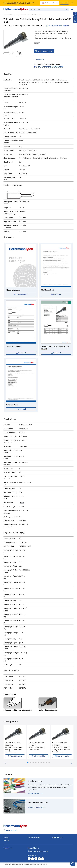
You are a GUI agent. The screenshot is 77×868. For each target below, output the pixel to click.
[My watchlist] (75, 21)
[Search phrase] (49, 9)
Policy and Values (34, 837)
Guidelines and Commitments (38, 851)
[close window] (72, 3)
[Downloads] (75, 17)
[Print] (75, 14)
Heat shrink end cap (36, 807)
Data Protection (57, 837)
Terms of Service (33, 848)
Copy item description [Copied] (58, 26)
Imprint (6, 837)
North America (50, 3)
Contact (6, 848)
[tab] (38, 75)
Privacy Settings (43, 864)
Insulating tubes (34, 793)
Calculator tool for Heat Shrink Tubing (18, 704)
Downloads (39, 59)
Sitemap (6, 840)
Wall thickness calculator (48, 704)
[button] (27, 762)
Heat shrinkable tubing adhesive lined (48, 67)
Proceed (64, 3)
